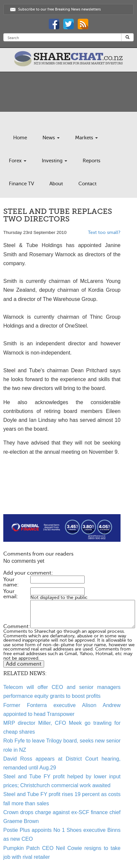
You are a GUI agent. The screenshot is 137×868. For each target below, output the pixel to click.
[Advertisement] (62, 493)
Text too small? (104, 232)
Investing (55, 161)
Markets (86, 138)
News (51, 138)
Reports (92, 161)
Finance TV (21, 184)
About (56, 184)
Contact (87, 184)
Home (20, 138)
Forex (18, 161)
